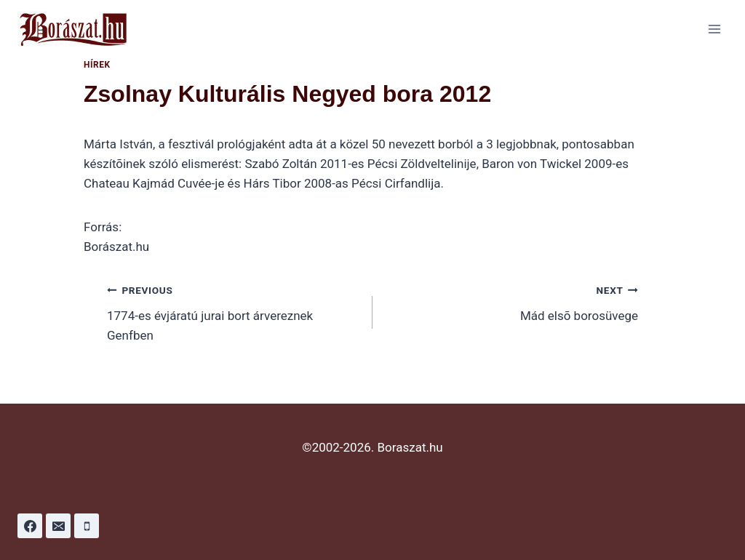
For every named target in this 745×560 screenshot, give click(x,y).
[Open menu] (714, 29)
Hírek (97, 65)
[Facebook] (30, 526)
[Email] (58, 526)
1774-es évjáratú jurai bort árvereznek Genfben (234, 311)
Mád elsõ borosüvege (511, 301)
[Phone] (87, 526)
